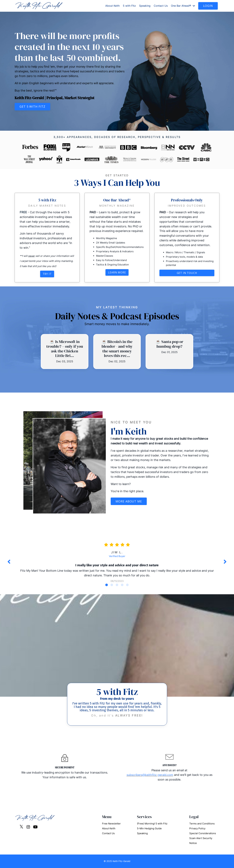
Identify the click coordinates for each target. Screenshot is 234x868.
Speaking (145, 6)
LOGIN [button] (208, 6)
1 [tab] (107, 585)
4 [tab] (122, 585)
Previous (9, 562)
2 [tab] (112, 585)
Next (225, 562)
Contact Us (161, 6)
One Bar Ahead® (183, 6)
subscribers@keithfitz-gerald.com (150, 775)
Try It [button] (47, 274)
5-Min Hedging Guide (149, 828)
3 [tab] (117, 585)
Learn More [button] (117, 272)
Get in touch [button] (187, 273)
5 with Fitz (129, 6)
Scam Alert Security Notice (201, 841)
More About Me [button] (129, 501)
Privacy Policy (197, 828)
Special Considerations (203, 833)
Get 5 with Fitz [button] (32, 106)
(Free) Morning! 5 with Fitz (152, 824)
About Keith (112, 6)
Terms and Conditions (202, 824)
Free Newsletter (111, 824)
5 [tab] (127, 585)
